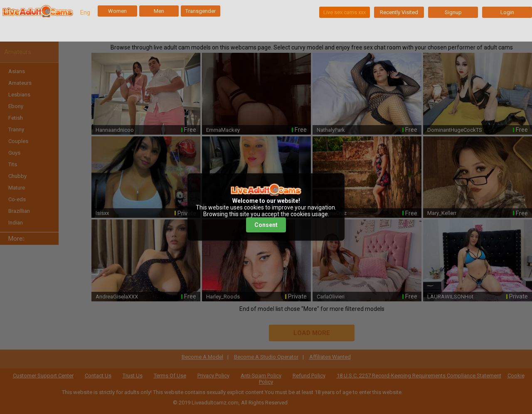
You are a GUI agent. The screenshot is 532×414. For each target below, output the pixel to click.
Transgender (201, 11)
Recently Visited (399, 12)
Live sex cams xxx (345, 12)
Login (507, 12)
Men (159, 11)
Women (117, 11)
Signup (453, 12)
